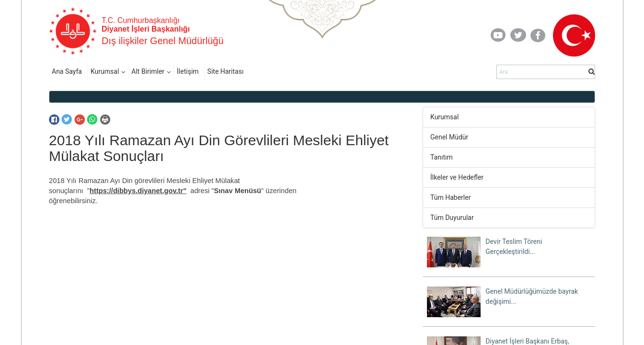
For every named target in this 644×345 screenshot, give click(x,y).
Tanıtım (442, 157)
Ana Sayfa (67, 71)
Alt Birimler (148, 71)
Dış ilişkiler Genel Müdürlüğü (163, 41)
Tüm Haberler (450, 197)
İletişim (188, 71)
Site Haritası (226, 71)
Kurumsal (105, 71)
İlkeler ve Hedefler (457, 177)
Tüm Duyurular (452, 218)
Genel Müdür (449, 137)
